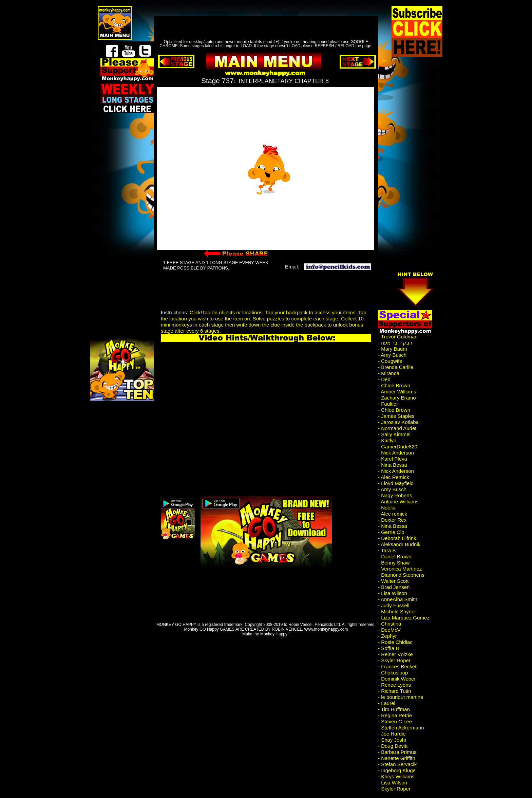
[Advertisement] (261, 22)
